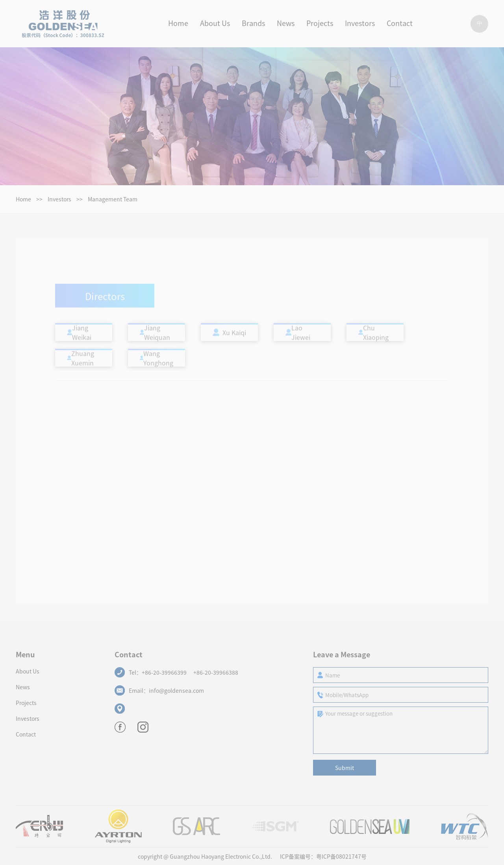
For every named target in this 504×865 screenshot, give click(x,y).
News (23, 687)
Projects (26, 703)
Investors (59, 199)
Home (23, 199)
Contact (26, 734)
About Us (28, 671)
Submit (345, 768)
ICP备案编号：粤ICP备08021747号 (323, 856)
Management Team (113, 199)
